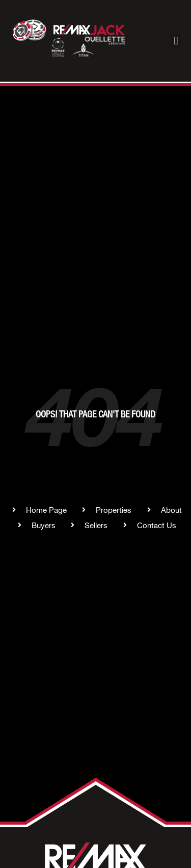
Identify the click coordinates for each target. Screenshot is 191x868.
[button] (176, 41)
